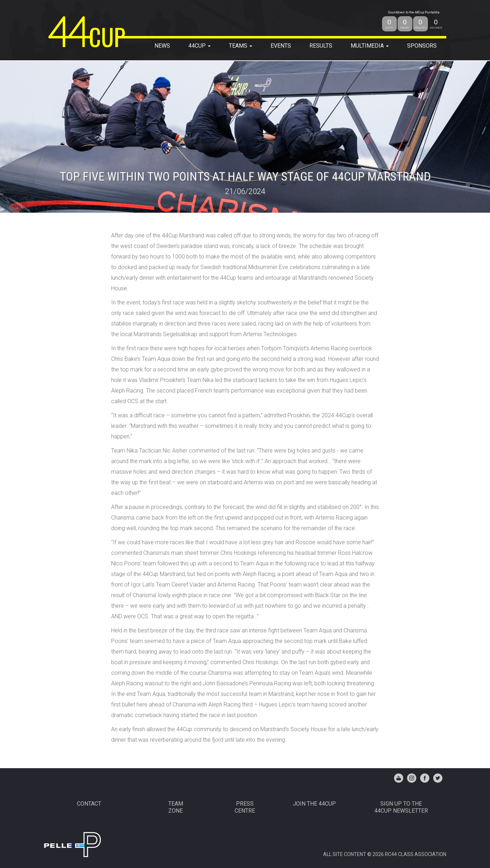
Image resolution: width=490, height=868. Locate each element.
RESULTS (321, 46)
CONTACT (89, 804)
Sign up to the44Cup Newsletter (401, 807)
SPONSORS (422, 46)
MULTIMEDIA (370, 46)
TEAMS (241, 46)
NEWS (162, 46)
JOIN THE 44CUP (314, 804)
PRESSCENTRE (245, 807)
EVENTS (281, 46)
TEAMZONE (176, 807)
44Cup (199, 46)
